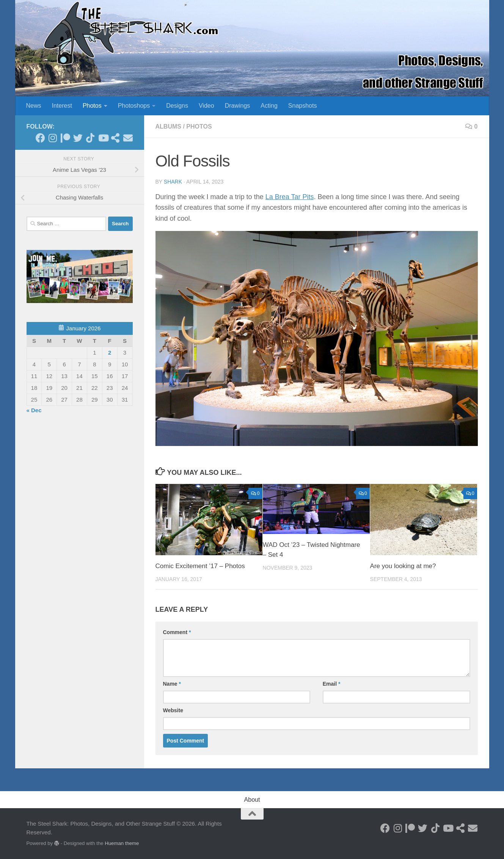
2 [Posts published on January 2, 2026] (110, 353)
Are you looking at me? (403, 566)
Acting (269, 106)
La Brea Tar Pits (290, 197)
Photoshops (134, 106)
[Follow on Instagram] (53, 138)
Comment (177, 632)
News (34, 106)
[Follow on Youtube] (103, 138)
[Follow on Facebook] (40, 138)
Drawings (238, 106)
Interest (62, 106)
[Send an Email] (128, 138)
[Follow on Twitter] (78, 138)
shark (173, 182)
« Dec (34, 410)
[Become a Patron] (65, 138)
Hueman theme (122, 843)
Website (173, 710)
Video (206, 106)
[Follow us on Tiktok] (90, 138)
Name (172, 684)
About (252, 800)
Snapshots (303, 106)
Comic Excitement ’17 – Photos (200, 566)
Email (332, 684)
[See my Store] (115, 138)
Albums (168, 126)
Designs (177, 106)
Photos (92, 106)
